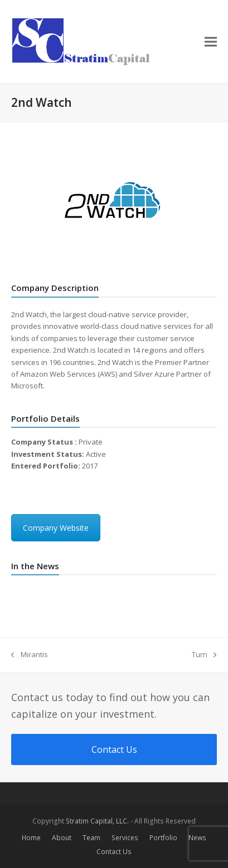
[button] (211, 41)
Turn (204, 655)
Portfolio (163, 838)
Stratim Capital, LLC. (97, 821)
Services (125, 838)
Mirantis (29, 655)
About (62, 838)
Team (91, 838)
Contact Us (114, 852)
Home (31, 838)
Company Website (56, 528)
